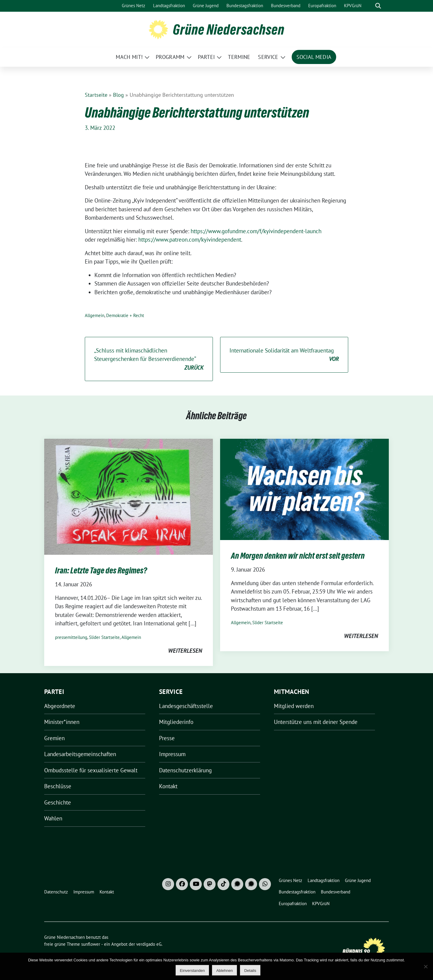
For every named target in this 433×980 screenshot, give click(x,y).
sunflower (91, 944)
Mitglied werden (294, 706)
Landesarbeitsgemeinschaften (80, 754)
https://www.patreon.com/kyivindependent (190, 240)
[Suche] (370, 6)
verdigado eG (149, 944)
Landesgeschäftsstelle (186, 706)
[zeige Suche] (378, 6)
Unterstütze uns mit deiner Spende (316, 722)
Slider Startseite (104, 637)
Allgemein (95, 315)
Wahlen (53, 818)
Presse (167, 738)
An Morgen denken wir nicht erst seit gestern (298, 556)
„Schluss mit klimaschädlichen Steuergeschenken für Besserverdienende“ (149, 359)
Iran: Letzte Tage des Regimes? (101, 570)
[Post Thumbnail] (129, 496)
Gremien (54, 738)
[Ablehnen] (425, 966)
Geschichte (58, 802)
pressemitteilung (71, 637)
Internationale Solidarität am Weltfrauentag (284, 355)
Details (250, 971)
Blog (118, 95)
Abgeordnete (60, 706)
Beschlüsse (58, 786)
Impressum (172, 754)
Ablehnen (224, 971)
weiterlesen (185, 651)
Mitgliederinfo (176, 722)
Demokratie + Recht (125, 315)
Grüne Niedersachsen (229, 29)
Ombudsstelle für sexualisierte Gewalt (91, 770)
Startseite (96, 95)
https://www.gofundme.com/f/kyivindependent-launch (256, 231)
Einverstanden (192, 971)
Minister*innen (62, 722)
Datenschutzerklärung (185, 770)
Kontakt (168, 786)
